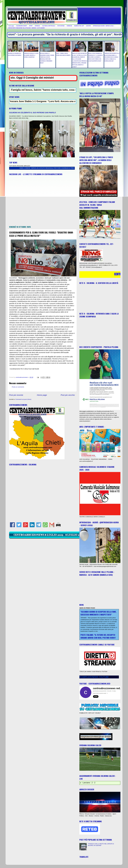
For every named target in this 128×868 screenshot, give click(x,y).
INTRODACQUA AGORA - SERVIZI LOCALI (103, 26)
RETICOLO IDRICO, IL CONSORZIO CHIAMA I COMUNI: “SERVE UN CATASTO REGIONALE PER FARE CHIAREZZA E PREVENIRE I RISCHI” (46, 168)
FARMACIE (69, 26)
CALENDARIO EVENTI (21, 26)
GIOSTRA (89, 26)
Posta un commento (18, 387)
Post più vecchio (68, 395)
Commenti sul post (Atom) (23, 399)
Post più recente (16, 395)
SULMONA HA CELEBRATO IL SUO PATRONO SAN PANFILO (32, 113)
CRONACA (37, 26)
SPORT (31, 26)
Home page (11, 26)
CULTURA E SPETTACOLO (49, 26)
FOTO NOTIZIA (61, 26)
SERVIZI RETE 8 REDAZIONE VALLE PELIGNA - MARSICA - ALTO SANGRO (26, 28)
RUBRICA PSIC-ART (79, 26)
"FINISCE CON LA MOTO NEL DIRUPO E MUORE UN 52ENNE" (101, 845)
